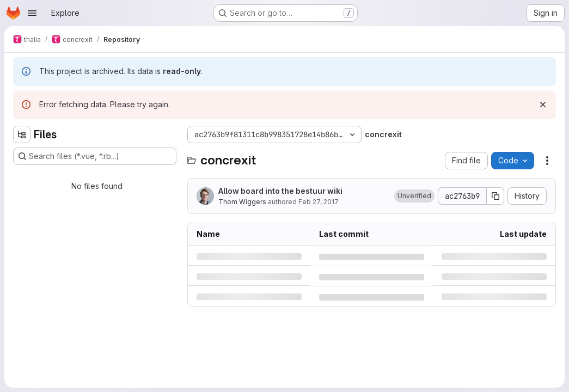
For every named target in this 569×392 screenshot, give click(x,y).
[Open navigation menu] (32, 13)
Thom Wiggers (242, 202)
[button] (414, 196)
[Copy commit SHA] (495, 196)
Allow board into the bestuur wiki (280, 191)
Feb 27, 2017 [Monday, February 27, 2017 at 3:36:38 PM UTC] (319, 202)
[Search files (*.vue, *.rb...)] (95, 156)
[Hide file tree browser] (22, 134)
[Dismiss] (543, 105)
